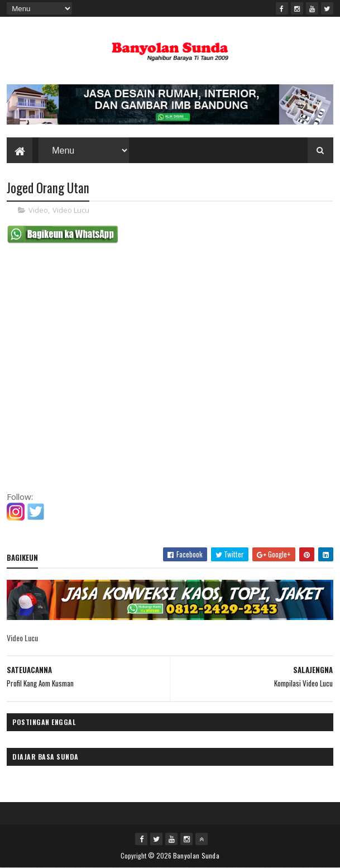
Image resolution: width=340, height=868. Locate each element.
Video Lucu (71, 210)
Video (38, 210)
